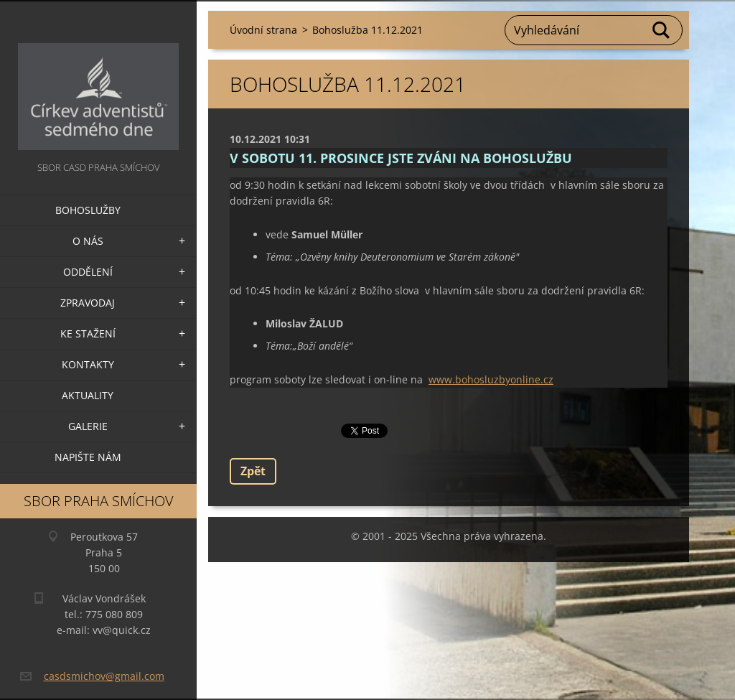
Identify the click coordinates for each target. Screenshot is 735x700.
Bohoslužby (88, 210)
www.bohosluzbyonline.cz (491, 379)
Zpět (253, 471)
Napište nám (88, 457)
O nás (88, 241)
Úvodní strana (263, 30)
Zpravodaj (88, 303)
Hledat (662, 30)
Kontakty (88, 364)
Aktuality (88, 395)
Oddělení (88, 272)
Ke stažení (88, 333)
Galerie (88, 426)
